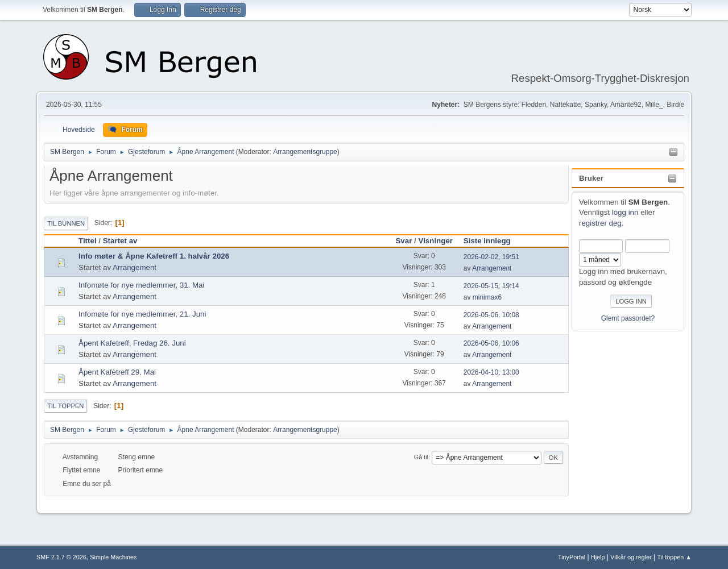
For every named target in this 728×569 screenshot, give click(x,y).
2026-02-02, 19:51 (491, 257)
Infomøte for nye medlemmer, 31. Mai (141, 285)
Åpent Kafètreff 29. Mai (117, 372)
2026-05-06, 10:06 (491, 343)
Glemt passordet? (628, 318)
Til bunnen (66, 223)
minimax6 (487, 297)
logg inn (625, 212)
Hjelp (598, 557)
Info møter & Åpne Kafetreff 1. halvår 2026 (154, 256)
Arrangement (135, 267)
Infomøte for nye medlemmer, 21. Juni (142, 314)
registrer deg (600, 223)
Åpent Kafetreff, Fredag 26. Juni (132, 343)
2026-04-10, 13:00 (491, 372)
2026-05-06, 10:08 (491, 315)
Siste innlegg (492, 241)
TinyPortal (572, 557)
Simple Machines (113, 557)
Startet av (120, 241)
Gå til (421, 457)
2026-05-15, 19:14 (491, 286)
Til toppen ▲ (674, 557)
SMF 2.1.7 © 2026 (61, 557)
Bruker (591, 178)
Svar (404, 241)
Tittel (88, 241)
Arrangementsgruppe (305, 152)
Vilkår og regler (631, 557)
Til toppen (65, 406)
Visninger (436, 241)
